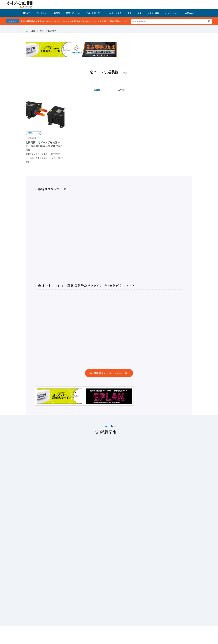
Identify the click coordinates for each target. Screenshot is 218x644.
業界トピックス (73, 13)
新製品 (57, 13)
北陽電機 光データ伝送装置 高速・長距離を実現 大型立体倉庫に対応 (44, 146)
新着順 (97, 90)
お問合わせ (190, 13)
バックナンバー (172, 13)
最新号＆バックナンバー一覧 (110, 373)
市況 (129, 13)
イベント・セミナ (114, 13)
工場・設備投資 (93, 13)
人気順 (121, 90)
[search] (209, 21)
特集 (139, 13)
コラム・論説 (153, 13)
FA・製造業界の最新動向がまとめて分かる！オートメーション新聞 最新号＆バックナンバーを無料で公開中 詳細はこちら (74, 21)
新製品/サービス (34, 133)
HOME (27, 13)
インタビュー (42, 13)
